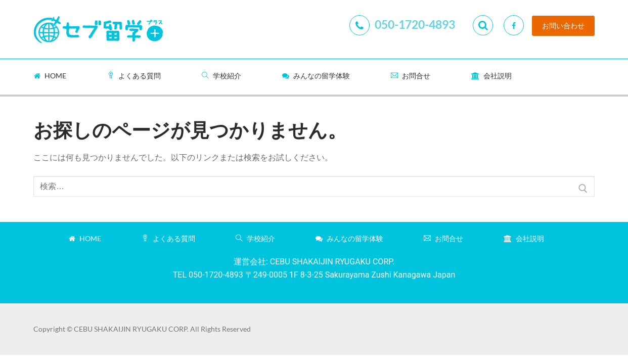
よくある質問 (134, 76)
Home (50, 76)
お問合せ (411, 76)
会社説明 (491, 76)
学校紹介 (221, 76)
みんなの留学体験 (316, 76)
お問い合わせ (563, 26)
